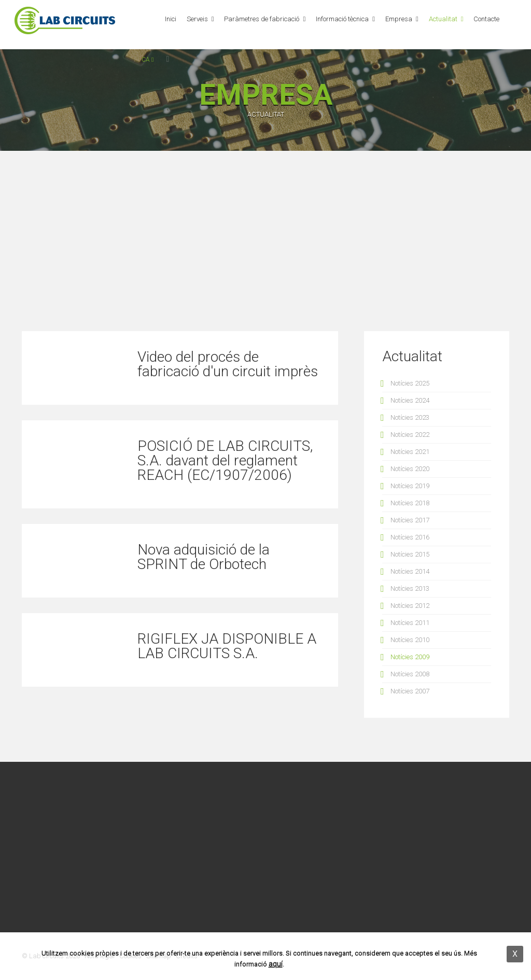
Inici (171, 19)
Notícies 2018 (410, 503)
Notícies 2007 (410, 691)
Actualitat (443, 19)
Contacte (486, 19)
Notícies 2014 (410, 571)
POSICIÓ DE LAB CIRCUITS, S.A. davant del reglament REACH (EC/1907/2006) (225, 460)
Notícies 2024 (410, 400)
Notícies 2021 (410, 452)
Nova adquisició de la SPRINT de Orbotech (204, 557)
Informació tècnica (342, 19)
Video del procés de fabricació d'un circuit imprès (228, 364)
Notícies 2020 (410, 469)
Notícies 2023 (410, 417)
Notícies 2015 (410, 554)
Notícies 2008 (410, 674)
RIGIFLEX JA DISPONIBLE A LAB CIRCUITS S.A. (227, 646)
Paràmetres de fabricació (262, 19)
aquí (276, 964)
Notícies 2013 (410, 588)
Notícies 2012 (410, 606)
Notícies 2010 (410, 640)
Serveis (197, 19)
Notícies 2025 (410, 383)
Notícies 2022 (410, 435)
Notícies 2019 (410, 486)
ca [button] (148, 60)
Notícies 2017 (410, 520)
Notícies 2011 (410, 623)
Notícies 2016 (410, 537)
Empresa (399, 19)
